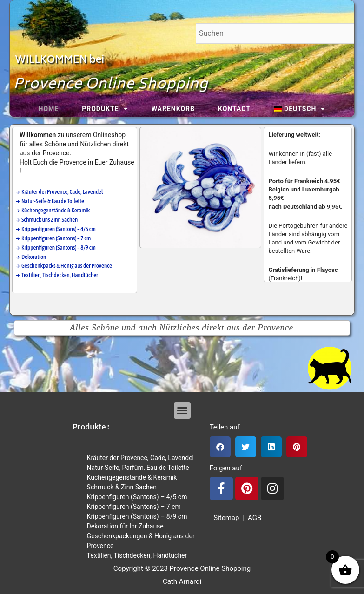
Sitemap (225, 518)
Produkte (105, 109)
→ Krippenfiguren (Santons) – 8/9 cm (56, 247)
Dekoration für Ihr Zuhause (125, 526)
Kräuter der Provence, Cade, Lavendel (140, 458)
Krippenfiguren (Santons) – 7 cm (134, 507)
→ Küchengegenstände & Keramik (53, 210)
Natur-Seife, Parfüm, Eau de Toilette (138, 468)
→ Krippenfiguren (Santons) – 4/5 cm (56, 229)
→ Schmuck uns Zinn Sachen (47, 220)
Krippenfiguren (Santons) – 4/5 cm (137, 497)
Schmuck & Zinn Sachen (122, 487)
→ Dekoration (31, 257)
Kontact (234, 109)
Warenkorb (173, 109)
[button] (182, 410)
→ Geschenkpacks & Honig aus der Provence (64, 266)
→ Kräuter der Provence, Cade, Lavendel (60, 192)
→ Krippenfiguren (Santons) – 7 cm (53, 238)
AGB (255, 518)
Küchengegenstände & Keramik (132, 477)
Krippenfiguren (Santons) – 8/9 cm (137, 516)
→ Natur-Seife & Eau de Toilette (50, 201)
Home (49, 109)
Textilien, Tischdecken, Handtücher (137, 555)
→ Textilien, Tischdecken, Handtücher (57, 275)
